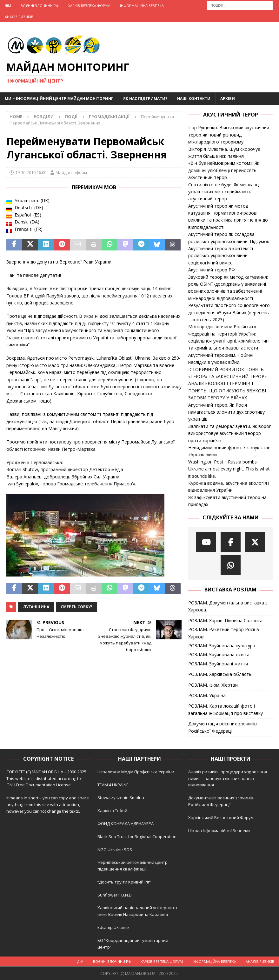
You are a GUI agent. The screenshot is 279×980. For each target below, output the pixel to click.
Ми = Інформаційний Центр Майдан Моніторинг (59, 99)
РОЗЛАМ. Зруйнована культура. (222, 646)
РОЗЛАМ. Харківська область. (220, 674)
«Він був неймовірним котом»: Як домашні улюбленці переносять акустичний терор (224, 170)
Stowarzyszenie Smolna (121, 797)
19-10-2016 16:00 (31, 172)
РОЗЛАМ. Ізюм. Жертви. (213, 685)
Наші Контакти (194, 99)
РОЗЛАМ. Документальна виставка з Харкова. (228, 606)
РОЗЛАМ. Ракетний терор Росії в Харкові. (224, 633)
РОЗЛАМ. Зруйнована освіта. (219, 654)
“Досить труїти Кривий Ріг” (124, 882)
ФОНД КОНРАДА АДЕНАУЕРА (126, 823)
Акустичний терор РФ (212, 270)
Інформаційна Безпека (142, 6)
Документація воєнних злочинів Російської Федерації (223, 727)
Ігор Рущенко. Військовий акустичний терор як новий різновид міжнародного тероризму (229, 135)
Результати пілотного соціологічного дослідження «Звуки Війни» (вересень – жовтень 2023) (229, 312)
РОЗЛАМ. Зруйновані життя (218, 664)
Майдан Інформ (71, 172)
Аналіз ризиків (19, 17)
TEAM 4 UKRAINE (113, 785)
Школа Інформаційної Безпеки (219, 830)
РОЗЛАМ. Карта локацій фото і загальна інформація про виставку (226, 709)
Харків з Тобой (112, 810)
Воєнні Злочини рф (40, 6)
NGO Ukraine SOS (115, 850)
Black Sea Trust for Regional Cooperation (137, 837)
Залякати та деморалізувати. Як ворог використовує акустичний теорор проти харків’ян (230, 433)
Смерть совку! (76, 607)
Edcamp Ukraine (113, 927)
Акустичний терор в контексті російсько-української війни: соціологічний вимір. (221, 256)
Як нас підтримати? (145, 99)
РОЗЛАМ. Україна (207, 695)
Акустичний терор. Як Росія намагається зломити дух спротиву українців (226, 412)
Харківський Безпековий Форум (221, 817)
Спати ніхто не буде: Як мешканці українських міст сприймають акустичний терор (224, 192)
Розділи (44, 117)
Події (71, 117)
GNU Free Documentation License (39, 785)
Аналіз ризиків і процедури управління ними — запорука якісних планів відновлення (228, 778)
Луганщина (36, 607)
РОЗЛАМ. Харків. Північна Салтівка (225, 620)
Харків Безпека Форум (89, 6)
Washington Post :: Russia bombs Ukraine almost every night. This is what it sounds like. (229, 469)
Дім (8, 6)
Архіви (228, 99)
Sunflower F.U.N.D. (115, 895)
